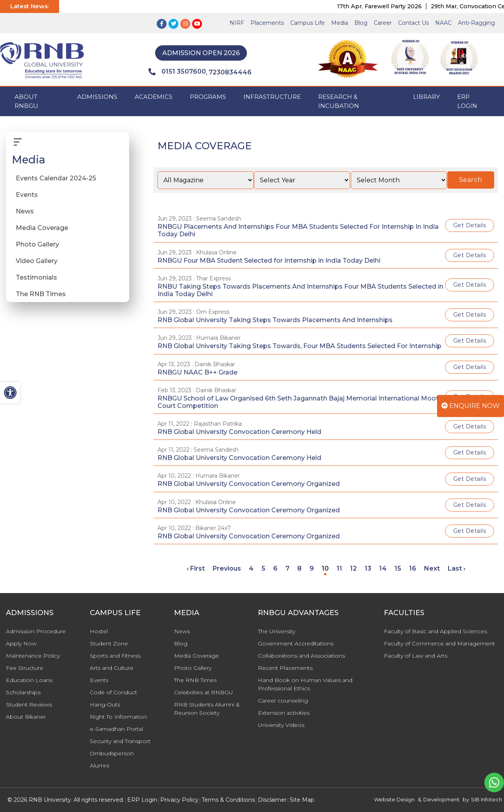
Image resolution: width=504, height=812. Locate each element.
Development (441, 799)
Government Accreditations (296, 643)
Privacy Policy (179, 800)
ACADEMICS (154, 97)
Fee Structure (25, 668)
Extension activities (284, 713)
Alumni (99, 766)
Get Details (470, 225)
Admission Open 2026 (201, 53)
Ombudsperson (112, 753)
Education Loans (29, 680)
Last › (457, 568)
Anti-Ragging (476, 23)
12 (353, 568)
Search (471, 180)
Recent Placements (285, 668)
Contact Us (413, 23)
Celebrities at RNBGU (204, 692)
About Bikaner (26, 717)
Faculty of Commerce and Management (439, 643)
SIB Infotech (486, 799)
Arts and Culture (112, 668)
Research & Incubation (339, 101)
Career (383, 23)
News (25, 211)
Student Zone (109, 643)
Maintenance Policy (33, 656)
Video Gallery (37, 261)
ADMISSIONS (97, 97)
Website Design (394, 799)
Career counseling (283, 701)
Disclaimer (272, 800)
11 (339, 568)
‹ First (196, 568)
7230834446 (230, 72)
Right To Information (118, 717)
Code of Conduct (113, 692)
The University (277, 631)
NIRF (237, 23)
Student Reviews (29, 704)
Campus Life (308, 23)
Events (27, 195)
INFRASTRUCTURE (272, 97)
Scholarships (23, 692)
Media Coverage (42, 228)
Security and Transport (120, 741)
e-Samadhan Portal (116, 729)
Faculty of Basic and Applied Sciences (435, 631)
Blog (361, 23)
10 (325, 568)
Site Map (302, 800)
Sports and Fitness (115, 656)
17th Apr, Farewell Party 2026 (389, 6)
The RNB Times (41, 294)
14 (383, 568)
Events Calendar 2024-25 (56, 178)
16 (413, 568)
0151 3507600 (177, 72)
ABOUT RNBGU (26, 101)
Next (432, 568)
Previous (227, 568)
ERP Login (467, 101)
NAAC (443, 23)
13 (368, 568)
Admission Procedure (36, 631)
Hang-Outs (105, 704)
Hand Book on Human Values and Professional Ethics (305, 684)
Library (426, 97)
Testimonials (36, 277)
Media (340, 23)
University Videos (281, 725)
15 (398, 568)
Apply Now (21, 643)
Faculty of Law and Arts (416, 656)
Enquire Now (471, 406)
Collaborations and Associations (301, 656)
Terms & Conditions (228, 800)
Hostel (99, 631)
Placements (267, 23)
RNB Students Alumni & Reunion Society (207, 709)
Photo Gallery (37, 244)
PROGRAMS (208, 97)
